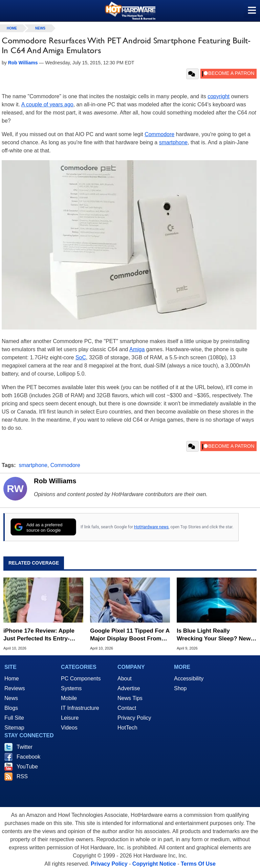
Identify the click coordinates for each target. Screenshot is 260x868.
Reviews (15, 688)
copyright (219, 96)
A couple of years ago (47, 104)
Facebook (28, 757)
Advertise (129, 688)
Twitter (25, 747)
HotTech (127, 728)
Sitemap (14, 728)
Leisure (70, 718)
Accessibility (189, 679)
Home (12, 679)
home (12, 28)
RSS (22, 776)
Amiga (137, 349)
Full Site (14, 718)
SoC (81, 357)
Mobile (69, 698)
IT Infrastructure (80, 708)
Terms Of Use (198, 864)
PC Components (81, 679)
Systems (71, 688)
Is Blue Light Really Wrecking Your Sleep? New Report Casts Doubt (214, 635)
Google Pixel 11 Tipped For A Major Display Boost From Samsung (130, 635)
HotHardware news (151, 527)
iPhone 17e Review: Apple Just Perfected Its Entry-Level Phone (39, 635)
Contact (127, 708)
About (125, 679)
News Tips (130, 698)
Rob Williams (55, 481)
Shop (180, 688)
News (40, 28)
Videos (69, 728)
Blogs (11, 708)
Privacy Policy (134, 718)
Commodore (159, 134)
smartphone (174, 142)
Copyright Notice (154, 864)
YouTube (27, 767)
